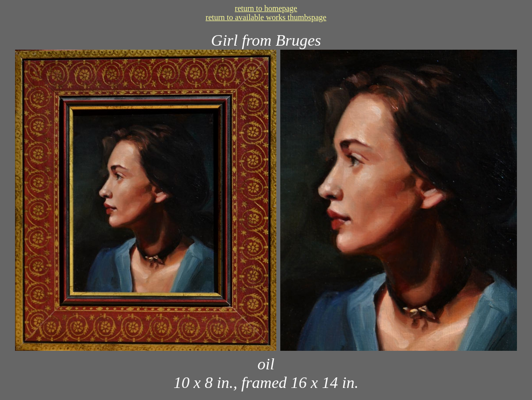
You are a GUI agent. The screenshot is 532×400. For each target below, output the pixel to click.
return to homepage (266, 8)
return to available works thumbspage (266, 17)
